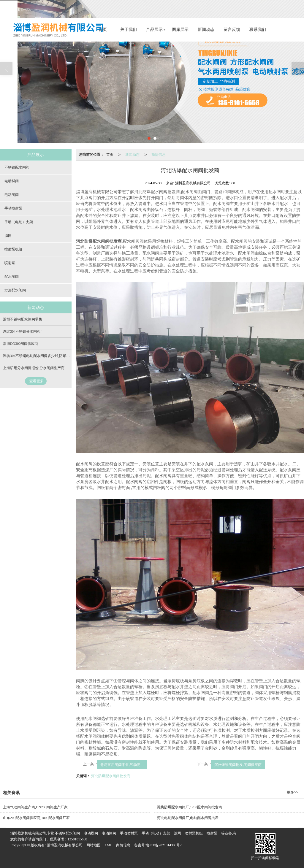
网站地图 (94, 845)
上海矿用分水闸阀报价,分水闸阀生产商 (34, 368)
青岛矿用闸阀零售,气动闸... (122, 765)
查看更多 (37, 381)
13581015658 (77, 839)
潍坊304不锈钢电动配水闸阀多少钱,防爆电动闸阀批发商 (47, 356)
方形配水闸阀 (15, 290)
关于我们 (129, 30)
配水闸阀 (12, 277)
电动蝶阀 (12, 181)
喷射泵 (10, 263)
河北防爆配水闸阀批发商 (111, 776)
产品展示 (154, 30)
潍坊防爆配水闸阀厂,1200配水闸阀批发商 (190, 807)
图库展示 (180, 30)
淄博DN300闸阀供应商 (21, 344)
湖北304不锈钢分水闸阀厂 (23, 331)
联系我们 (258, 30)
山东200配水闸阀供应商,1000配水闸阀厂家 (36, 818)
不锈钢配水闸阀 (17, 167)
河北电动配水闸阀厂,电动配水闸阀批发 (188, 818)
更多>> (292, 792)
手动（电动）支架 (19, 222)
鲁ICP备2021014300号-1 (165, 845)
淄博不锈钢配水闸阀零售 (23, 319)
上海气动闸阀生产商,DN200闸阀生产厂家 (35, 807)
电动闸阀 (12, 195)
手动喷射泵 (13, 208)
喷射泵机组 (13, 249)
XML (109, 845)
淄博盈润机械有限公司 (65, 845)
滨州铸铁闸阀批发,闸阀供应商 (238, 765)
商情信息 (159, 155)
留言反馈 (232, 30)
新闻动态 (206, 30)
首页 (110, 155)
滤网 (8, 236)
